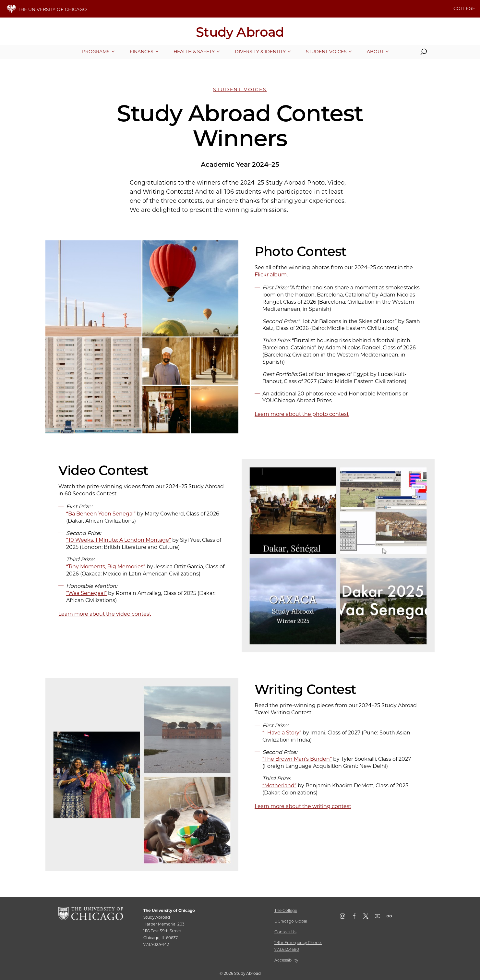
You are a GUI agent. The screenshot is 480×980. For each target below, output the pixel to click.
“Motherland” (279, 786)
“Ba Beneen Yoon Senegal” (101, 514)
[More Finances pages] (142, 52)
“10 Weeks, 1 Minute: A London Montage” (119, 540)
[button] (424, 53)
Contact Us (285, 932)
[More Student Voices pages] (326, 52)
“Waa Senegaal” (86, 593)
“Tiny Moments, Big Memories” (106, 567)
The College (286, 910)
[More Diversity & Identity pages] (260, 52)
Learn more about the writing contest (303, 806)
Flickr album (271, 275)
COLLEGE (464, 8)
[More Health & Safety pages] (194, 52)
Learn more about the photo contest (302, 414)
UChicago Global (291, 921)
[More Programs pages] (96, 52)
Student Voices (240, 90)
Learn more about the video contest (105, 614)
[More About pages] (375, 52)
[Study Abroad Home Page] (240, 34)
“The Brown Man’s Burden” (297, 759)
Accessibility (286, 960)
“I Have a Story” (282, 733)
